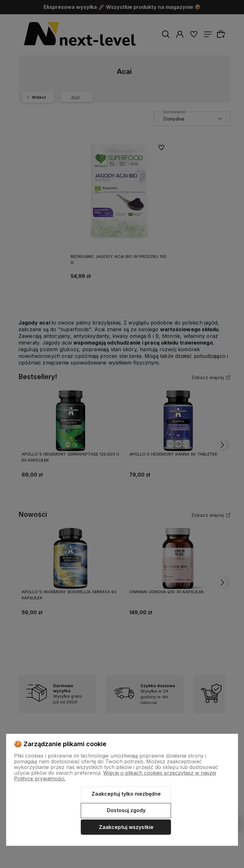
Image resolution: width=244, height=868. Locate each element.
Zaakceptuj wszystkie (126, 827)
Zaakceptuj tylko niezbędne (126, 794)
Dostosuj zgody (126, 810)
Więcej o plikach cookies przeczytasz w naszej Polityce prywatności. (115, 776)
